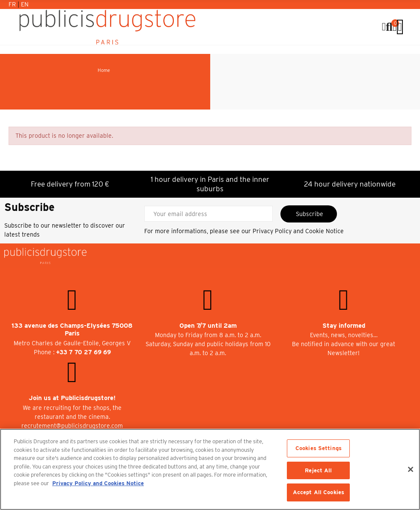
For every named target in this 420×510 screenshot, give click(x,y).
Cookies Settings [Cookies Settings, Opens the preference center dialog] (319, 448)
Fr (13, 4)
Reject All (318, 470)
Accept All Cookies (319, 492)
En (25, 4)
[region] (210, 469)
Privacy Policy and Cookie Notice (298, 231)
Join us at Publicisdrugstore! (72, 398)
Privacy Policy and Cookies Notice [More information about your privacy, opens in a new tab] (98, 483)
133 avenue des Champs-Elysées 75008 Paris (72, 330)
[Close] (411, 469)
